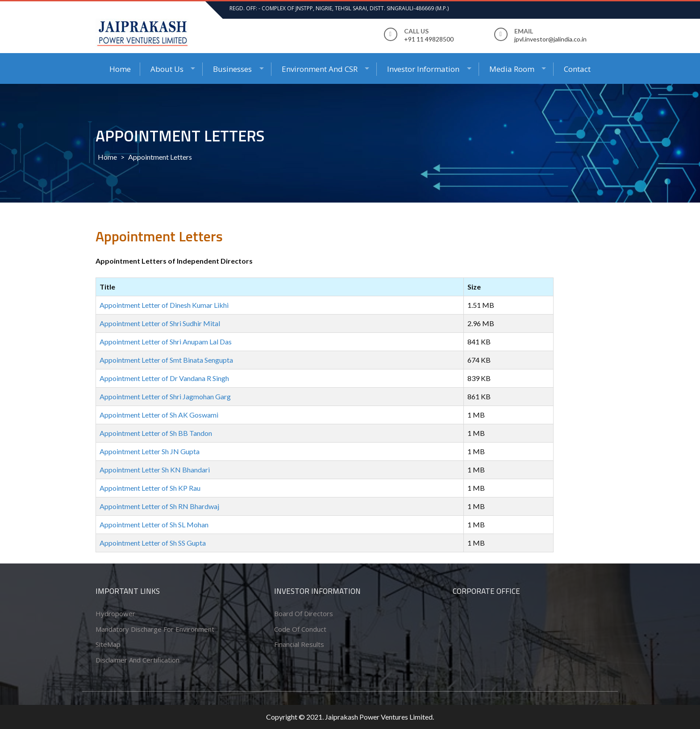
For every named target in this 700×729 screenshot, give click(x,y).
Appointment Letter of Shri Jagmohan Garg (165, 396)
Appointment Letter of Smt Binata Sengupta (166, 360)
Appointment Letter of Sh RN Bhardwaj (159, 506)
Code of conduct (300, 629)
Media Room (512, 69)
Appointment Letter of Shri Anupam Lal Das (166, 342)
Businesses (232, 69)
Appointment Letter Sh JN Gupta (150, 451)
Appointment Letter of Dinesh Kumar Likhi (164, 305)
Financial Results (299, 644)
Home (120, 69)
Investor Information (423, 69)
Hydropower (115, 613)
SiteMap (108, 644)
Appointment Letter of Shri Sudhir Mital (160, 323)
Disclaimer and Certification (137, 660)
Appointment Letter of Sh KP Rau (150, 488)
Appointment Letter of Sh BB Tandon (156, 433)
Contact (577, 69)
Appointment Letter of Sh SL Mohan (154, 524)
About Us (167, 69)
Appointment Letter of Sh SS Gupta (153, 543)
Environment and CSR (320, 69)
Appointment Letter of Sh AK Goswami (159, 415)
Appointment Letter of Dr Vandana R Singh (164, 378)
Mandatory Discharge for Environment (155, 629)
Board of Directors (304, 613)
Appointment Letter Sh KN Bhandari (155, 470)
